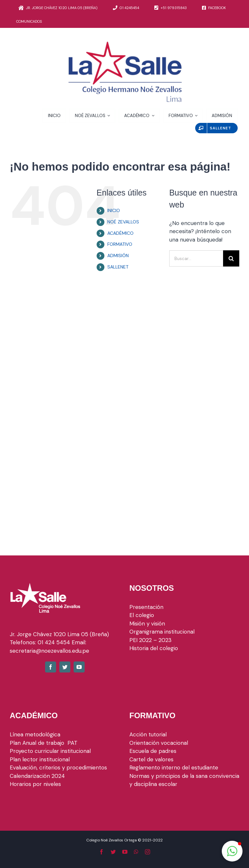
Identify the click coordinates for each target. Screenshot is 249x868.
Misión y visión (147, 624)
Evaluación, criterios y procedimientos (58, 767)
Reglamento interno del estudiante (174, 767)
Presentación (146, 607)
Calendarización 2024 (37, 776)
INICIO (114, 210)
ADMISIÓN (118, 256)
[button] (232, 851)
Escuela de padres (153, 751)
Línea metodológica (35, 734)
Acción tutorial (148, 734)
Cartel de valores (151, 759)
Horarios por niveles (35, 784)
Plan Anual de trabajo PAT (44, 743)
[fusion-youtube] (79, 667)
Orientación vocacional (159, 743)
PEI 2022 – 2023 (150, 640)
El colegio (142, 615)
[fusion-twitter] (65, 667)
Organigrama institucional (162, 632)
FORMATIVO (120, 244)
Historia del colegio (154, 648)
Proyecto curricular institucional (51, 751)
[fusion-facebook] (51, 667)
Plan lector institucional (40, 759)
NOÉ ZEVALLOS (123, 222)
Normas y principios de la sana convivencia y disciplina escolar (184, 780)
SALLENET (118, 267)
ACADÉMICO (120, 233)
